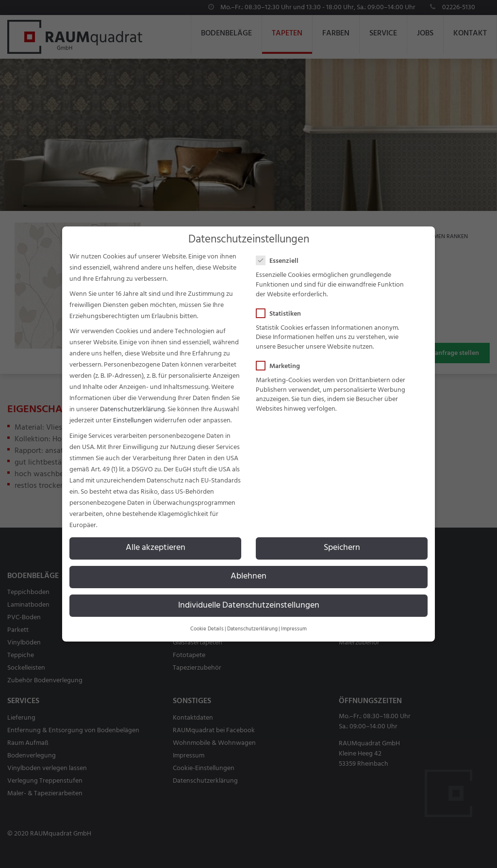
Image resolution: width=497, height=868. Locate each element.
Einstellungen (133, 421)
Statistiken (282, 314)
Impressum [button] (294, 629)
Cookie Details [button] (207, 629)
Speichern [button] (342, 548)
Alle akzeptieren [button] (156, 548)
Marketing (281, 366)
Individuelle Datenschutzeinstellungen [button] (249, 606)
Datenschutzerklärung (133, 410)
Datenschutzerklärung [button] (252, 629)
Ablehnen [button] (248, 577)
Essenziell (280, 261)
